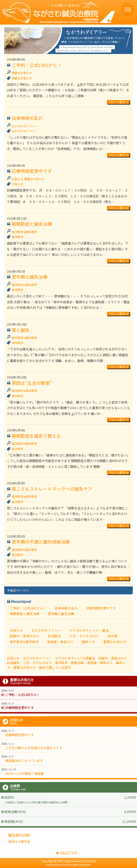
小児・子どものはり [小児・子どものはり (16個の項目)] (37, 663)
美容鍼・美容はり (60, 642)
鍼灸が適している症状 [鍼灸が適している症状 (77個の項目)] (55, 667)
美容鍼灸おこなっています (24, 760)
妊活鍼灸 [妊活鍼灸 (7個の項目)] (13, 663)
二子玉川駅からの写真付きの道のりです (34, 748)
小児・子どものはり (84, 636)
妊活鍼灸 (54, 636)
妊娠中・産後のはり (25, 636)
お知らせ (17, 179)
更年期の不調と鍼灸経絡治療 (41, 542)
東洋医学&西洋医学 (24, 232)
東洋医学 (17, 237)
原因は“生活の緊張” (32, 383)
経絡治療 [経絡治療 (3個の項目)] (77, 663)
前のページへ (20, 590)
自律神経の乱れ (27, 118)
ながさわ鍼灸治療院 (58, 12)
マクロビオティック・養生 (89, 630)
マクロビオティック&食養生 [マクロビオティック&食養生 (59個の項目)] (75, 658)
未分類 (112, 636)
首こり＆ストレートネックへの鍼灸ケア (52, 489)
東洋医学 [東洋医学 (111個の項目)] (61, 663)
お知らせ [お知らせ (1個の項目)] (13, 658)
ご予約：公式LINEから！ (37, 65)
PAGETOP (68, 853)
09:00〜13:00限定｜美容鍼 (25, 773)
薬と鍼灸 (21, 330)
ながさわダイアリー (25, 126)
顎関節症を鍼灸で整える (36, 436)
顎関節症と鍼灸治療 (32, 224)
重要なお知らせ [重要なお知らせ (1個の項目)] (25, 667)
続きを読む (119, 102)
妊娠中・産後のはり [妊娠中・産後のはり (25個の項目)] (113, 658)
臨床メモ (88, 642)
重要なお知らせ (22, 73)
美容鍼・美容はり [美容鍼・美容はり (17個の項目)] (100, 663)
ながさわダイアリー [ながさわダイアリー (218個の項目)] (37, 658)
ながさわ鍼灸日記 (69, 41)
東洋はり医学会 (19, 841)
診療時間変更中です (32, 171)
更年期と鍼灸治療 (30, 277)
